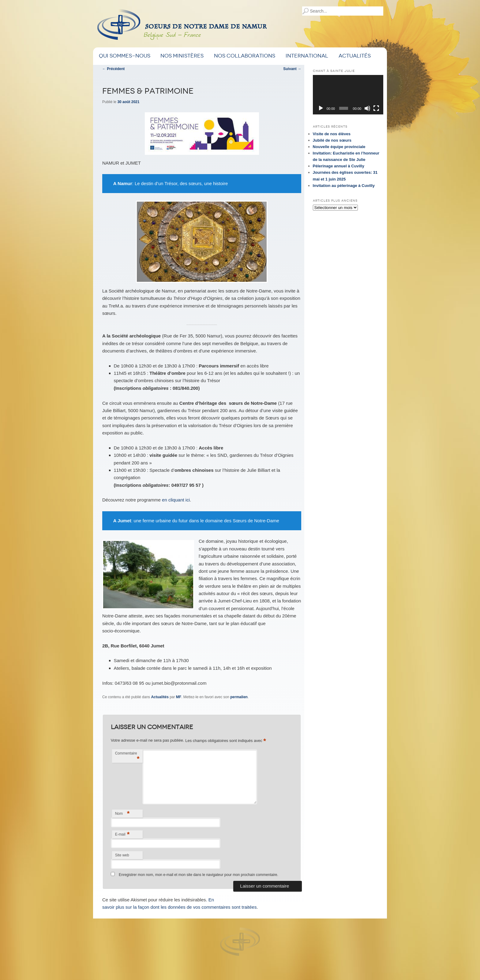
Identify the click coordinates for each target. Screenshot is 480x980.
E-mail (122, 834)
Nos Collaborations (245, 56)
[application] (348, 95)
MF (179, 697)
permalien (239, 697)
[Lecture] (321, 108)
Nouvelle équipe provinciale (339, 147)
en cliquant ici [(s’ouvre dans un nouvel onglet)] (176, 500)
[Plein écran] (376, 108)
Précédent (113, 69)
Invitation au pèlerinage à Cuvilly (344, 186)
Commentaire (127, 757)
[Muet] (367, 108)
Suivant (292, 69)
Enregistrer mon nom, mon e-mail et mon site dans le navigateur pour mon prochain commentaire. (199, 875)
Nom (122, 813)
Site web (122, 855)
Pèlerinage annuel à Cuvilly (339, 166)
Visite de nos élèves (332, 134)
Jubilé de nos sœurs (332, 140)
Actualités (355, 56)
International (307, 56)
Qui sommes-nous (125, 56)
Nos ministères (182, 56)
